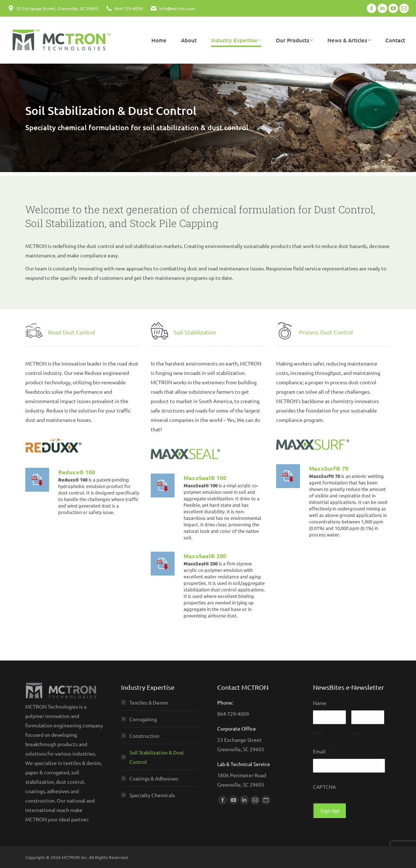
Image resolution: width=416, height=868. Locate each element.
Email (322, 751)
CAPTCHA (324, 787)
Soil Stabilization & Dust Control (157, 757)
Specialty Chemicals (152, 795)
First (318, 733)
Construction (144, 736)
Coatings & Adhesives (154, 778)
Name (322, 703)
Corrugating (143, 719)
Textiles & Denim (149, 702)
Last (356, 733)
